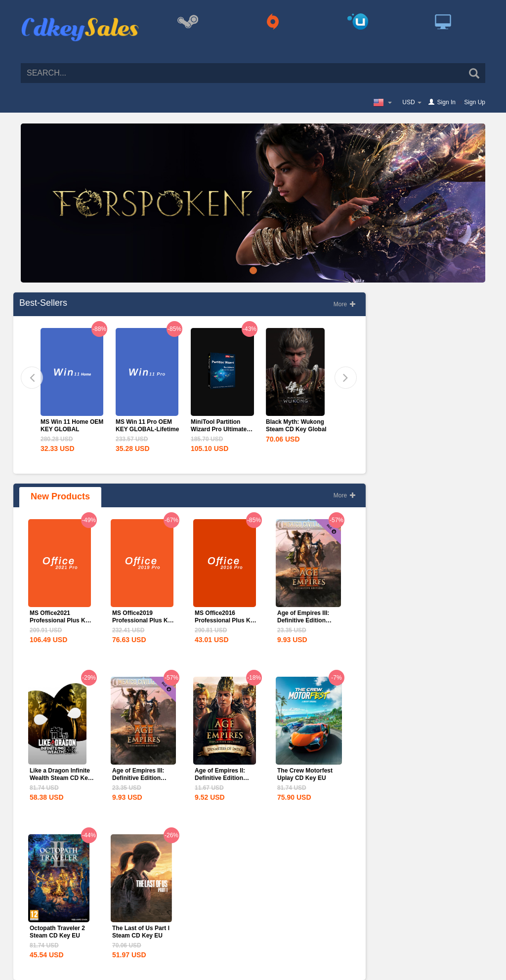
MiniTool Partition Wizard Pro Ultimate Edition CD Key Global (222, 429)
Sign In (446, 102)
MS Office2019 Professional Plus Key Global (143, 620)
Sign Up (475, 102)
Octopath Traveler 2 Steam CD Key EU (57, 932)
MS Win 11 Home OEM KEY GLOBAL (72, 426)
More (345, 304)
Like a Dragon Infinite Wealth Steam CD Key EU (60, 778)
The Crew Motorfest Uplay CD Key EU (305, 774)
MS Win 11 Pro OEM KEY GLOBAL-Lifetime (147, 426)
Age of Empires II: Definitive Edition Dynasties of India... (223, 778)
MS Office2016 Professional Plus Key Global (226, 620)
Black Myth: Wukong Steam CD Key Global (296, 426)
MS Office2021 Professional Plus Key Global (61, 620)
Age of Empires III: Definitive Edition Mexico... (303, 620)
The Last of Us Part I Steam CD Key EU (141, 932)
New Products (60, 496)
